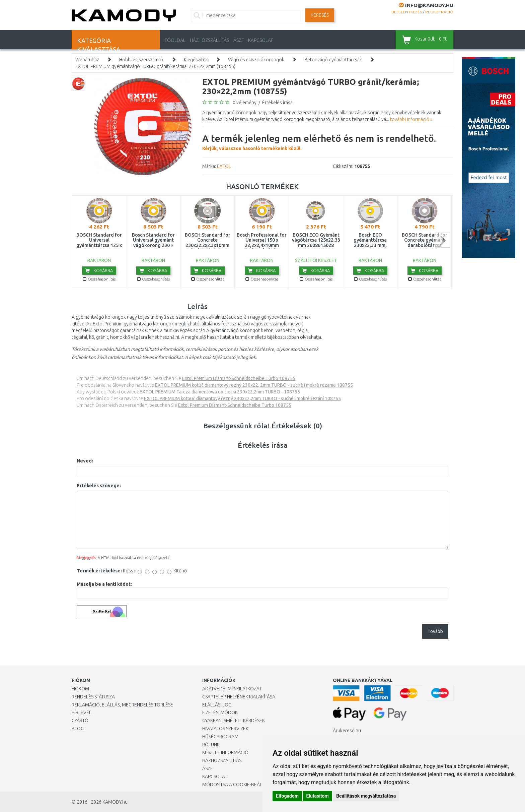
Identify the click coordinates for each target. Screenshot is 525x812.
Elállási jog (217, 705)
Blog (78, 729)
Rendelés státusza (93, 697)
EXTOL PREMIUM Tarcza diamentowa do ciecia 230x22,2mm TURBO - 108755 (220, 392)
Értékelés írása (277, 103)
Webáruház (87, 60)
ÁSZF (239, 40)
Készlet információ (225, 752)
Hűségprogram (220, 737)
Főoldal (175, 40)
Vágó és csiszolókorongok (256, 60)
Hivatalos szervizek (225, 729)
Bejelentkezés (407, 12)
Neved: (85, 461)
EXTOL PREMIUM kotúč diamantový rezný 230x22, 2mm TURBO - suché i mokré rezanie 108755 (254, 385)
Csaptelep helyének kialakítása (239, 697)
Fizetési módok (220, 712)
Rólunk (211, 745)
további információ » (411, 119)
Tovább (435, 631)
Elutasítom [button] (317, 796)
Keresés (320, 15)
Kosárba (99, 270)
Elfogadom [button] (287, 796)
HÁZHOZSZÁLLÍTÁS (209, 40)
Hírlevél (82, 712)
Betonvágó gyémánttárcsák (333, 60)
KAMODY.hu (115, 802)
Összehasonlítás (99, 279)
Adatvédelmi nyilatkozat (232, 689)
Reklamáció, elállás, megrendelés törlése (122, 705)
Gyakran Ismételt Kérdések (234, 721)
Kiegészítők (196, 60)
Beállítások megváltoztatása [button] (366, 796)
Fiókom (80, 689)
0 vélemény (245, 103)
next (442, 240)
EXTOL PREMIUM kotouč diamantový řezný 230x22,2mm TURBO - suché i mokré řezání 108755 (242, 398)
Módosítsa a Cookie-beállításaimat (244, 785)
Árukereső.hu (347, 731)
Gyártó (80, 721)
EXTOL (224, 166)
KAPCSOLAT (260, 40)
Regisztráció (439, 12)
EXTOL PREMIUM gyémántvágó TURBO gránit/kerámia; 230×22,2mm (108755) (155, 66)
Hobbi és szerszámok (141, 60)
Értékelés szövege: (99, 486)
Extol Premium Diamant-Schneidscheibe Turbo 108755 (239, 378)
